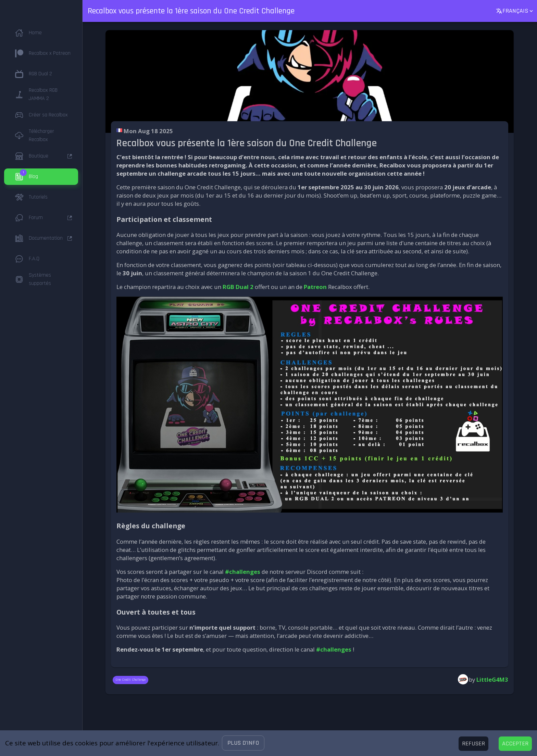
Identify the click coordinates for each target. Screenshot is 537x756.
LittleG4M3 (492, 679)
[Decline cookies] (473, 744)
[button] (243, 743)
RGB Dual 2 (238, 287)
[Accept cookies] (515, 744)
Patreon (315, 287)
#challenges (243, 572)
